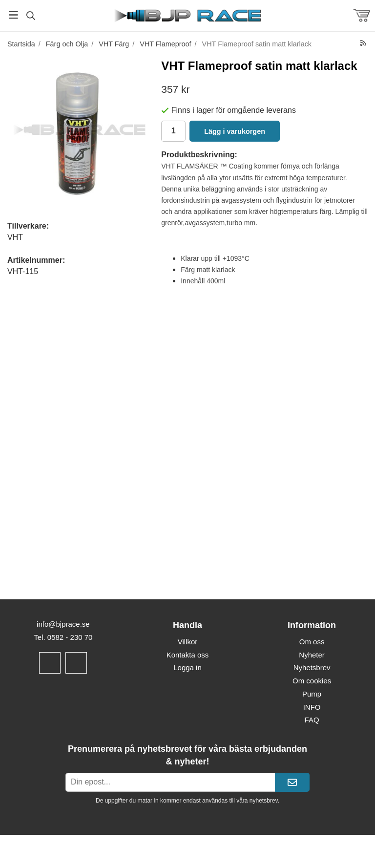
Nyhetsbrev (312, 667)
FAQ (312, 720)
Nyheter (312, 655)
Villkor (188, 642)
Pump (312, 694)
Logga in (187, 667)
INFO (312, 707)
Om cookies (312, 681)
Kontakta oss (188, 655)
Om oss (312, 642)
